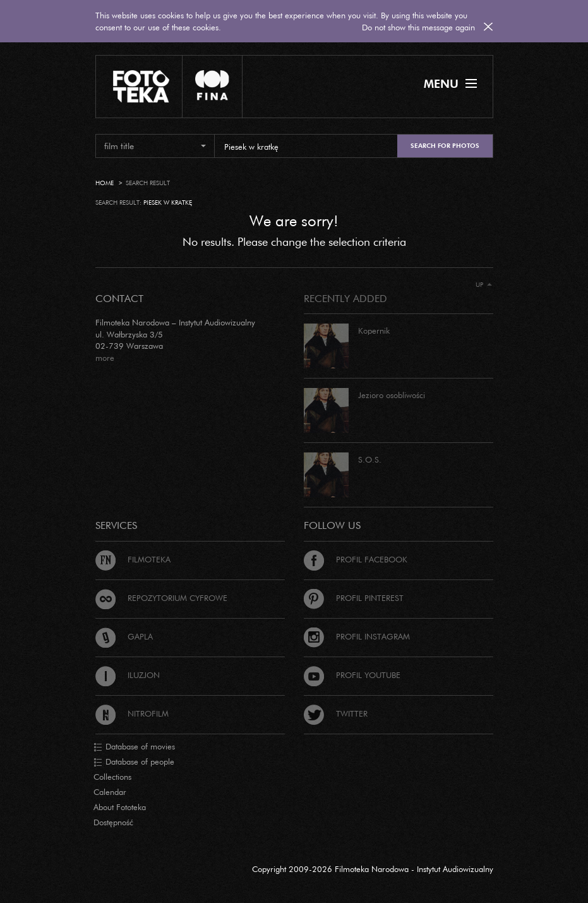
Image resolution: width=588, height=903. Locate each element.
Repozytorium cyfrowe (161, 598)
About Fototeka (120, 807)
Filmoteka (133, 559)
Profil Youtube (352, 675)
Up (484, 285)
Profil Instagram (357, 636)
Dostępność (113, 822)
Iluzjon (128, 675)
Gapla (124, 636)
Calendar (110, 792)
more (105, 358)
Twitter (336, 713)
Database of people (134, 762)
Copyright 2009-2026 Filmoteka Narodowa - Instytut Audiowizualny (373, 869)
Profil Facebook (356, 559)
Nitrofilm (132, 713)
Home (105, 183)
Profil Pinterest (354, 598)
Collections (112, 777)
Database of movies (134, 747)
